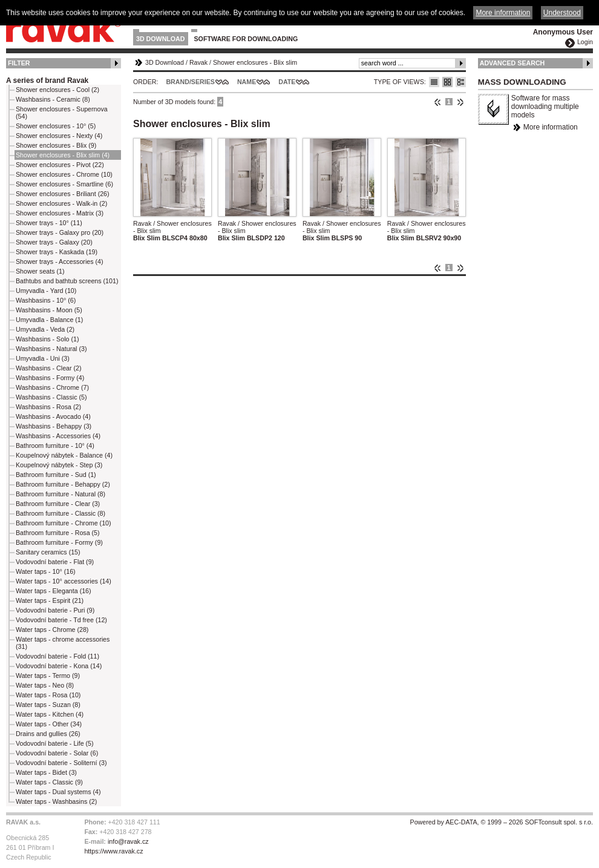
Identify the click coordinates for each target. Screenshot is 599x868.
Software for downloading (246, 39)
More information (551, 127)
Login (585, 42)
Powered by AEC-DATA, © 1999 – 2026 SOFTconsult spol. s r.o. (502, 822)
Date (287, 82)
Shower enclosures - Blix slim (255, 62)
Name (247, 82)
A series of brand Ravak (47, 81)
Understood (562, 13)
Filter (19, 63)
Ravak (198, 62)
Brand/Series (190, 82)
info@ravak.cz (128, 841)
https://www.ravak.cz (113, 851)
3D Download (161, 39)
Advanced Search (512, 63)
